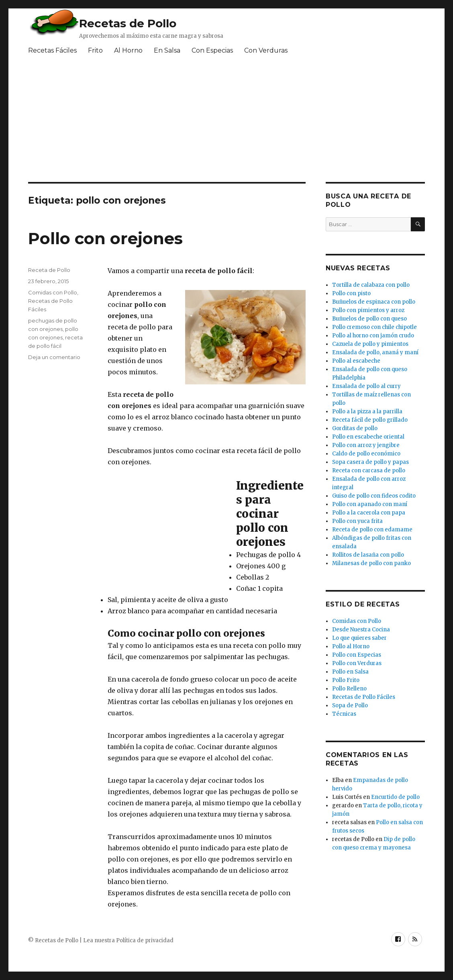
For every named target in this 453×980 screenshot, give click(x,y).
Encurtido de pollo (395, 797)
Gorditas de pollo (355, 428)
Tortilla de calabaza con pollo (371, 285)
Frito (95, 50)
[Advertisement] (223, 122)
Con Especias (212, 50)
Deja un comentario (54, 357)
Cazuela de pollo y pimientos (370, 344)
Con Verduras (266, 50)
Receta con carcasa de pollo (369, 471)
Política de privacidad (145, 940)
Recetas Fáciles (52, 50)
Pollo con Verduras (357, 663)
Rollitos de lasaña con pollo (368, 555)
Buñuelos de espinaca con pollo (374, 302)
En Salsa (167, 50)
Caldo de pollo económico (366, 454)
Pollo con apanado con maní (370, 504)
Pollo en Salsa (350, 672)
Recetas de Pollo (128, 23)
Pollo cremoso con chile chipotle (374, 327)
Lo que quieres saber (359, 638)
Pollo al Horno (351, 646)
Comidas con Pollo (53, 292)
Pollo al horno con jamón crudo (373, 336)
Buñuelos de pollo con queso (369, 319)
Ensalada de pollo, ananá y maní (375, 352)
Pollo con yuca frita (357, 521)
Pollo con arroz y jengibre (366, 445)
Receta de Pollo (49, 270)
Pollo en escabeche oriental (368, 437)
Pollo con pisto (351, 293)
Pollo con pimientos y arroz (368, 310)
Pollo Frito (346, 680)
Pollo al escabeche (356, 361)
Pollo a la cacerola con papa (369, 513)
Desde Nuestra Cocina (361, 630)
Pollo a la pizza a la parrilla (367, 411)
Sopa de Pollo (350, 705)
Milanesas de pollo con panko (371, 563)
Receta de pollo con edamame (372, 530)
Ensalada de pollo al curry (366, 386)
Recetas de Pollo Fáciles (364, 697)
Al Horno (128, 50)
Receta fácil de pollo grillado (370, 420)
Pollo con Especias (357, 655)
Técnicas (344, 714)
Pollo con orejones (105, 238)
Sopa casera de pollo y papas (370, 462)
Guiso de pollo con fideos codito (374, 496)
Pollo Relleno (349, 689)
